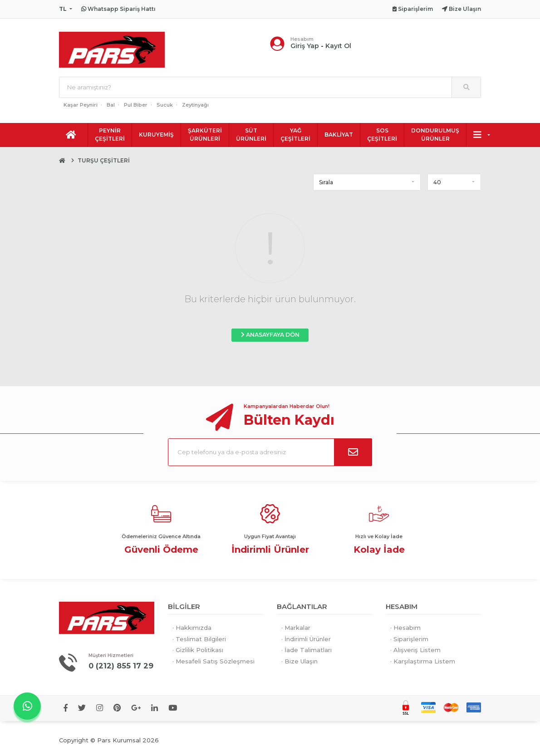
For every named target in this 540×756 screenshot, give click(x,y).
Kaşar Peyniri (81, 105)
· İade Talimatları (307, 650)
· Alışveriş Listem (415, 650)
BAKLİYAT (339, 135)
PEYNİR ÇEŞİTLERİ (110, 135)
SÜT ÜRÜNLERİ (251, 135)
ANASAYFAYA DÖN (270, 335)
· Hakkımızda (192, 628)
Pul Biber (136, 105)
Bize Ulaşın (461, 9)
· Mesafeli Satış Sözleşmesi (214, 661)
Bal (111, 105)
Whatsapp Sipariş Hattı (118, 9)
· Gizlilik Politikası (198, 650)
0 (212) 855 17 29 (121, 666)
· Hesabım (405, 628)
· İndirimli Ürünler (306, 639)
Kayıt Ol (338, 46)
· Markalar (296, 628)
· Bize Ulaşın (299, 661)
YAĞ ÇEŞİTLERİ (295, 135)
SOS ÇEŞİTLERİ (382, 135)
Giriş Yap (305, 46)
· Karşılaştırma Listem (423, 661)
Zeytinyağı (195, 105)
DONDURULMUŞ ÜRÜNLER (435, 135)
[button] (367, 182)
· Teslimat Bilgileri (199, 639)
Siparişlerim (413, 9)
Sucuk (165, 105)
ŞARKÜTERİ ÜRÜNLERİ (205, 135)
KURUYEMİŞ (156, 135)
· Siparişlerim (409, 639)
